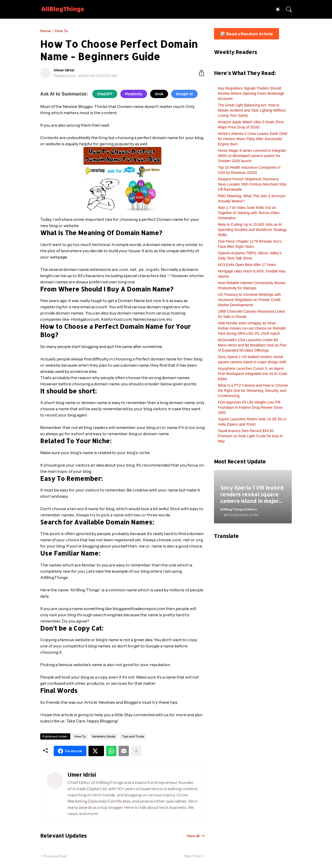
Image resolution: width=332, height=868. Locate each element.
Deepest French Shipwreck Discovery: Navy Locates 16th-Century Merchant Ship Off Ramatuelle (252, 184)
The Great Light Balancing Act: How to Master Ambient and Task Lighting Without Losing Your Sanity (252, 110)
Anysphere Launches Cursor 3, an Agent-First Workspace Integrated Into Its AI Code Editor (253, 374)
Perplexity (134, 94)
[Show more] (136, 751)
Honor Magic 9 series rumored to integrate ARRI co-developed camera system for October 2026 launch (252, 156)
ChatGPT (105, 94)
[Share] (199, 73)
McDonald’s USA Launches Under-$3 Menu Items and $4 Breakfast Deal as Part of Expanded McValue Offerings (252, 345)
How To (61, 31)
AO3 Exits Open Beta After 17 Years (247, 265)
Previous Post (55, 856)
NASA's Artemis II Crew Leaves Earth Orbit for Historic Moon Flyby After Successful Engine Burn (253, 139)
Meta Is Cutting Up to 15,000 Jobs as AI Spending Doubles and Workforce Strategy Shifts (252, 230)
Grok (159, 94)
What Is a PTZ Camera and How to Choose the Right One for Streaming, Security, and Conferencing (253, 391)
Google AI (184, 94)
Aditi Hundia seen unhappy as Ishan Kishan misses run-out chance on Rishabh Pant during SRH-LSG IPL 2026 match (252, 328)
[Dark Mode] (275, 9)
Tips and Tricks (133, 736)
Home (46, 31)
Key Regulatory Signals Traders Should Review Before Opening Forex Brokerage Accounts (251, 93)
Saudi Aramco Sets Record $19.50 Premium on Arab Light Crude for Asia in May (250, 436)
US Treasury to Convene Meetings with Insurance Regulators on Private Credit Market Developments (249, 300)
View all (193, 836)
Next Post (193, 856)
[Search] (287, 9)
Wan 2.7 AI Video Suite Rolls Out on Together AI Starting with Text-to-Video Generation (249, 213)
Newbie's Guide (104, 736)
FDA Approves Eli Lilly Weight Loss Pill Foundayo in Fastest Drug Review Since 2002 (250, 407)
